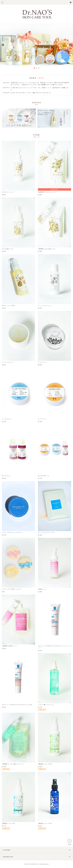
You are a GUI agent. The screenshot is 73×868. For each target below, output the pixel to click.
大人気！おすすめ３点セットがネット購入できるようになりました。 (31, 93)
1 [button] (34, 68)
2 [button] (36, 68)
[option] (36, 45)
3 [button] (39, 68)
